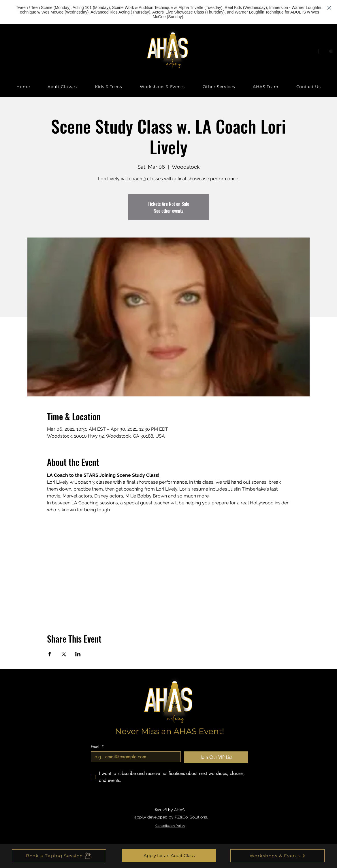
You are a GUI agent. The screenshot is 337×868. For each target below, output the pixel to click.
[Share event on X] (64, 654)
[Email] (134, 757)
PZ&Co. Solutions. (191, 817)
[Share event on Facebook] (50, 654)
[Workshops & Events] (277, 856)
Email (97, 747)
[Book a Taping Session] (59, 856)
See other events (169, 211)
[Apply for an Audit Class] (169, 856)
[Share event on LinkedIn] (78, 654)
